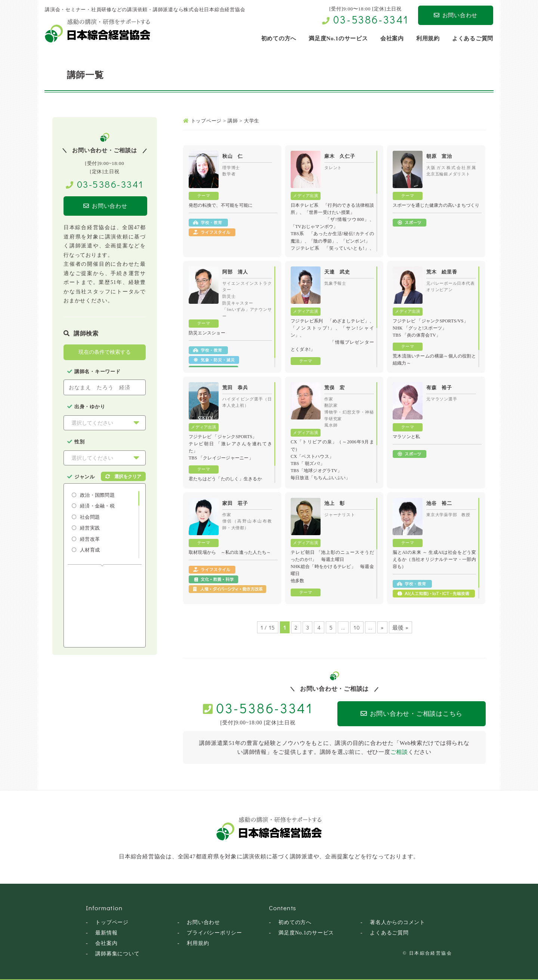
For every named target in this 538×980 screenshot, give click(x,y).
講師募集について (117, 954)
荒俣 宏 (335, 388)
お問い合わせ (456, 15)
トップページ (112, 922)
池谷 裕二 (439, 503)
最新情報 (106, 933)
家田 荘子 (235, 503)
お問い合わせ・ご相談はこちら (412, 714)
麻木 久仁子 (340, 156)
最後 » (401, 627)
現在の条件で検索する (105, 352)
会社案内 (106, 943)
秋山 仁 (233, 156)
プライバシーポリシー (214, 933)
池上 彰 (335, 503)
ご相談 (399, 752)
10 (357, 627)
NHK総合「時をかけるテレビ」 (323, 567)
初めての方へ (295, 922)
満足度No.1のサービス (306, 933)
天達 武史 (337, 272)
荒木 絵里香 (442, 272)
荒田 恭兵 (235, 388)
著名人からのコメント (398, 922)
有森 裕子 (439, 388)
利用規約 (198, 943)
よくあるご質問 (389, 933)
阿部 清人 (235, 272)
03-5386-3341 (371, 19)
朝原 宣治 (439, 156)
